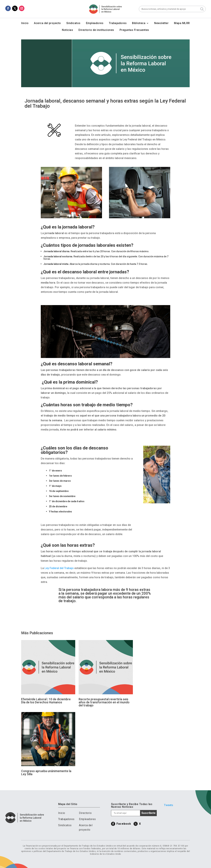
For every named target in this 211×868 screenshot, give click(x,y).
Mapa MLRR (182, 23)
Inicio (25, 23)
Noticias (67, 30)
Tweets (169, 805)
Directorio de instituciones (96, 30)
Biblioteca (139, 23)
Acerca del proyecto (47, 23)
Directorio (85, 813)
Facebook (124, 824)
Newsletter (161, 23)
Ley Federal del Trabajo (59, 568)
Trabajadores (118, 23)
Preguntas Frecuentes (134, 30)
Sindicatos (73, 23)
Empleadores (95, 23)
